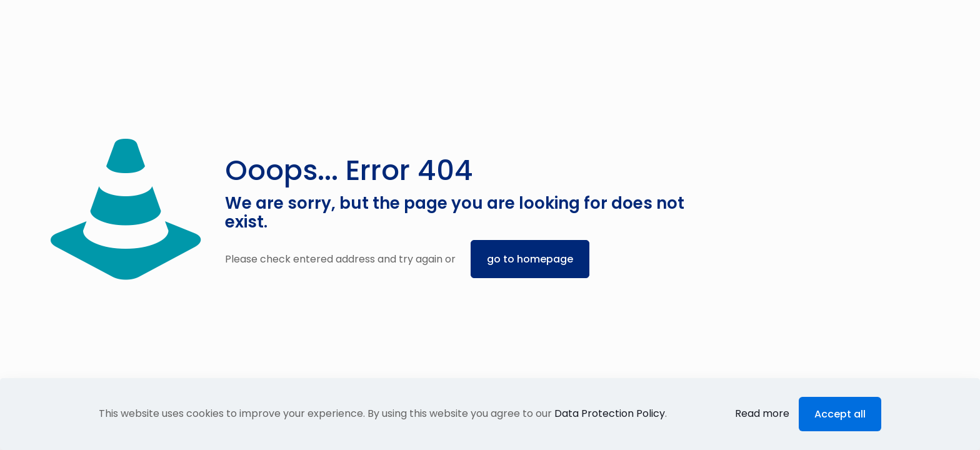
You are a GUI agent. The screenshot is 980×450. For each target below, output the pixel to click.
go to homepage (530, 259)
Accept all (840, 414)
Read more (762, 413)
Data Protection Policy (610, 413)
